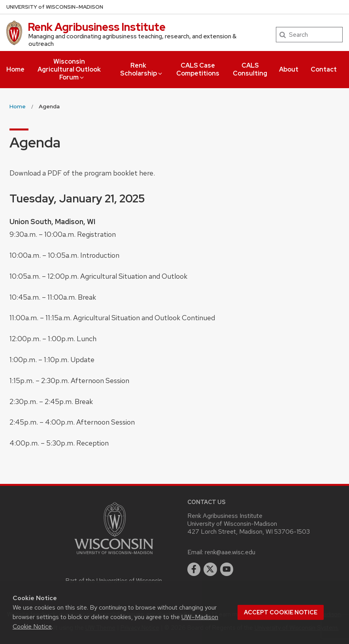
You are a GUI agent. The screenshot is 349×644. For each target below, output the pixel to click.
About (289, 69)
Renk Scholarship (142, 69)
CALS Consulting (250, 69)
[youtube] (227, 569)
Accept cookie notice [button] (281, 612)
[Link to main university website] (114, 556)
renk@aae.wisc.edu (230, 552)
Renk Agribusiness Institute (97, 27)
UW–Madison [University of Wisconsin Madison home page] (55, 7)
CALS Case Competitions (198, 69)
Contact (324, 69)
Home (15, 69)
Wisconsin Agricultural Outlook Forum (69, 69)
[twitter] (210, 569)
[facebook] (194, 569)
